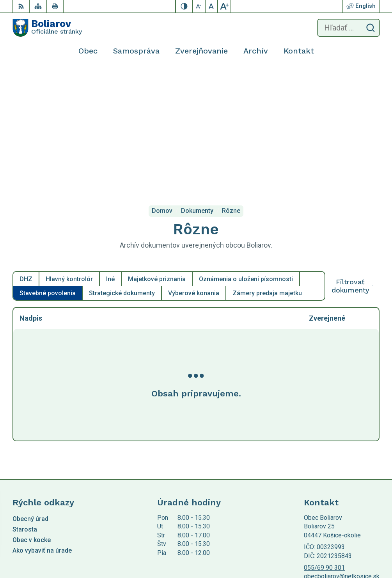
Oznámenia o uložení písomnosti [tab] (246, 160)
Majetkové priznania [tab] (157, 160)
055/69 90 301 (324, 449)
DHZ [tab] (26, 160)
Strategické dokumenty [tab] (122, 174)
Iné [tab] (110, 160)
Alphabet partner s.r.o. (115, 503)
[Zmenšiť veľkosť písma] (199, 6)
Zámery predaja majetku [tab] (267, 174)
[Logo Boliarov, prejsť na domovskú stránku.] (47, 28)
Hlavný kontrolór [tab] (69, 160)
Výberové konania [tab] (194, 174)
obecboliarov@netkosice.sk (342, 458)
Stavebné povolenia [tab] (48, 174)
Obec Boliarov (78, 510)
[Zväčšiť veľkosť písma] (224, 6)
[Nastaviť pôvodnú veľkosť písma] (212, 6)
